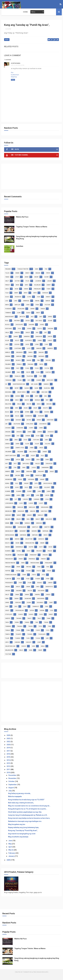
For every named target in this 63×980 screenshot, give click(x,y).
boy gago (39, 326)
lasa (38, 500)
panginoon (9, 564)
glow (27, 449)
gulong (48, 449)
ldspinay (14, 82)
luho (21, 508)
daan (41, 433)
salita (30, 596)
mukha (8, 365)
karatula (39, 481)
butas (29, 425)
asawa (18, 401)
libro (7, 504)
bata (35, 298)
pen (48, 572)
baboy (28, 278)
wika (31, 655)
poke (28, 584)
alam (36, 393)
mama (7, 528)
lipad (37, 350)
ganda (7, 449)
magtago (44, 516)
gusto (40, 334)
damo (30, 437)
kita (36, 489)
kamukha (39, 342)
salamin (19, 596)
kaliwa (18, 481)
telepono (30, 381)
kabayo (8, 477)
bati (41, 322)
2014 (9, 765)
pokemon (8, 314)
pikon (49, 576)
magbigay (21, 516)
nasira (7, 552)
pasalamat (49, 568)
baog (39, 409)
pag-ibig (48, 365)
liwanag (37, 504)
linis (16, 306)
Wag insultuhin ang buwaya (18, 842)
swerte (8, 624)
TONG (7, 393)
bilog (7, 417)
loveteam (18, 354)
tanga (43, 314)
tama (49, 624)
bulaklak (37, 290)
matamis (41, 361)
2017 (9, 756)
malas (19, 524)
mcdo (46, 540)
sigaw (29, 608)
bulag (7, 421)
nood (50, 552)
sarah (17, 604)
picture (47, 310)
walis (21, 655)
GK (6, 389)
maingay (8, 520)
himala (8, 465)
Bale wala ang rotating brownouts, (21, 808)
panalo (19, 369)
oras (28, 310)
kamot (48, 302)
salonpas (41, 596)
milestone (29, 544)
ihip (7, 469)
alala (28, 318)
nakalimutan (30, 548)
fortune (36, 445)
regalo (40, 588)
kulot (17, 346)
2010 (9, 778)
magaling (9, 516)
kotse (7, 492)
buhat (50, 326)
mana (17, 528)
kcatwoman (16, 68)
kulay (7, 346)
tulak (20, 385)
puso (37, 373)
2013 (9, 768)
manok (48, 306)
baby (37, 401)
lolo (7, 354)
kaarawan (45, 473)
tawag (27, 627)
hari (23, 461)
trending (8, 385)
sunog (31, 620)
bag (46, 401)
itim (15, 473)
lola (47, 504)
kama (28, 481)
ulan (19, 318)
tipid (40, 631)
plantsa (8, 584)
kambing (27, 342)
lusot (41, 508)
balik (19, 409)
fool (20, 334)
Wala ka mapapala (15, 802)
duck (38, 441)
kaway (42, 485)
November (13, 783)
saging (8, 592)
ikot (15, 469)
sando (48, 600)
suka (38, 377)
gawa (17, 449)
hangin (17, 338)
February (12, 858)
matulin (17, 310)
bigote (45, 413)
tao (46, 274)
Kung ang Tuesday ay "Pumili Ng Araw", (23, 836)
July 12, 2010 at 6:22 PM (18, 70)
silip (25, 612)
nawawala (19, 552)
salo (19, 377)
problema (21, 314)
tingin (30, 631)
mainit (19, 520)
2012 (9, 771)
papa (23, 568)
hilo (42, 461)
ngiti (41, 552)
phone (28, 576)
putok (47, 373)
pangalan (37, 294)
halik (7, 338)
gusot (7, 453)
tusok (38, 643)
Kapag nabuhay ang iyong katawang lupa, (24, 833)
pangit (8, 290)
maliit (38, 524)
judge (34, 473)
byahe (39, 425)
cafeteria (50, 425)
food (25, 445)
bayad (50, 322)
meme (7, 544)
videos (24, 651)
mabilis (8, 358)
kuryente (29, 346)
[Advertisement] (17, 676)
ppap (48, 584)
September (13, 790)
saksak (8, 596)
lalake (49, 286)
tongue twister (23, 274)
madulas (32, 512)
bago (17, 405)
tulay (7, 643)
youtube (8, 659)
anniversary (9, 322)
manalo (28, 528)
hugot (28, 465)
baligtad (8, 409)
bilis (7, 326)
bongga (45, 298)
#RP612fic (50, 385)
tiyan (28, 635)
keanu (7, 489)
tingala (20, 631)
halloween (33, 457)
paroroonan (35, 568)
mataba (30, 361)
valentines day (10, 651)
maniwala (9, 532)
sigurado (40, 608)
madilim (20, 512)
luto (29, 354)
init (46, 338)
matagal (46, 536)
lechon (17, 350)
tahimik (19, 624)
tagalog (18, 381)
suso (41, 620)
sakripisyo (49, 592)
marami (8, 361)
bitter (17, 417)
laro (7, 350)
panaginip (33, 560)
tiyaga (18, 635)
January (12, 861)
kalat (52, 477)
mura (17, 548)
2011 (9, 775)
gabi (46, 445)
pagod (50, 556)
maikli (31, 358)
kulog (36, 492)
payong (29, 572)
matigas (35, 540)
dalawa (31, 330)
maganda (19, 358)
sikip (7, 612)
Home (5, 12)
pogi (19, 584)
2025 (9, 741)
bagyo (27, 405)
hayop (28, 338)
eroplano (9, 334)
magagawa (45, 512)
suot (7, 381)
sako (38, 592)
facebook (18, 302)
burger (18, 425)
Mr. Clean (34, 389)
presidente (9, 588)
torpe (38, 635)
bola (37, 417)
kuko (17, 492)
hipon (18, 465)
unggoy (29, 647)
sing (47, 612)
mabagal (26, 306)
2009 (9, 865)
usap (39, 647)
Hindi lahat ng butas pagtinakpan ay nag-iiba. (25, 817)
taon (7, 627)
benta (7, 413)
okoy (29, 556)
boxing (47, 417)
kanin (26, 294)
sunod (21, 620)
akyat (17, 393)
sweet (51, 620)
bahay (36, 282)
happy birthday (11, 461)
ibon (38, 465)
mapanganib (22, 532)
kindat (26, 489)
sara (7, 604)
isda (39, 302)
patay (48, 278)
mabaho (50, 354)
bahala (37, 405)
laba (39, 496)
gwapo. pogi (20, 453)
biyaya (27, 417)
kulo (26, 492)
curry (31, 433)
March (11, 855)
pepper (8, 576)
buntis (8, 425)
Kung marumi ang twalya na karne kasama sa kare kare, (29, 823)
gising (29, 334)
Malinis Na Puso (22, 222)
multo (7, 548)
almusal (47, 393)
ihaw (47, 465)
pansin (43, 564)
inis (37, 338)
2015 (9, 762)
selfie (28, 377)
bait (47, 405)
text (41, 381)
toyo (48, 635)
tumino (18, 643)
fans (16, 445)
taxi (37, 627)
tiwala (8, 635)
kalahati (41, 477)
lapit (28, 500)
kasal (20, 485)
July (10, 796)
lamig (18, 500)
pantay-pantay (10, 568)
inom (16, 294)
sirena (42, 616)
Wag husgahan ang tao (17, 829)
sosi (52, 616)
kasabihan (9, 485)
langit (50, 346)
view (33, 651)
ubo (47, 643)
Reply (13, 85)
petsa (18, 576)
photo (39, 576)
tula (7, 298)
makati (30, 520)
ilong (29, 302)
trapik (7, 639)
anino (34, 397)
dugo (7, 302)
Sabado (46, 389)
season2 (18, 608)
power (38, 584)
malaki (38, 278)
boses (28, 326)
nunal (19, 556)
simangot (36, 612)
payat (18, 572)
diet (18, 441)
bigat (35, 413)
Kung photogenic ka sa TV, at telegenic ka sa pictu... (28, 814)
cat (6, 429)
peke (39, 572)
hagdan (50, 334)
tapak (17, 627)
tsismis (30, 639)
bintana (17, 326)
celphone (17, 429)
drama (28, 441)
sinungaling (20, 616)
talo (39, 624)
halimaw (20, 457)
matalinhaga (10, 540)
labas (49, 496)
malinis (41, 358)
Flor (12, 78)
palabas (8, 369)
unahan (17, 647)
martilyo (35, 532)
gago (7, 294)
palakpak (8, 560)
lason (47, 500)
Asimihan (20, 251)
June (10, 846)
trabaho (8, 318)
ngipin (31, 552)
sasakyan (28, 604)
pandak (45, 560)
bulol (17, 421)
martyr (47, 532)
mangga (39, 528)
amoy (38, 318)
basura (49, 409)
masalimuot (9, 536)
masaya (34, 536)
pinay (24, 580)
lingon (25, 504)
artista (22, 322)
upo (29, 385)
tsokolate (42, 639)
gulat (37, 449)
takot (29, 624)
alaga (27, 393)
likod (27, 350)
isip (6, 473)
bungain (41, 421)
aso (32, 322)
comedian (20, 433)
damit (49, 290)
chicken (8, 433)
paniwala (32, 564)
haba (32, 453)
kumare (19, 496)
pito (43, 580)
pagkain (8, 274)
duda (47, 441)
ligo (7, 306)
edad (7, 445)
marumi (19, 361)
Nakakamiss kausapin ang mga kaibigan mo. (25, 826)
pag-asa (39, 556)
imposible (26, 469)
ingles (38, 469)
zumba (39, 385)
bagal (7, 405)
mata (7, 310)
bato (27, 290)
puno (27, 373)
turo (28, 643)
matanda (23, 540)
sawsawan (41, 604)
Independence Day (19, 389)
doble (42, 330)
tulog (7, 278)
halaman (8, 457)
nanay (42, 548)
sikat (51, 608)
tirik (49, 631)
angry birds (22, 397)
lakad (40, 346)
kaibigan (29, 477)
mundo (18, 365)
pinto (34, 580)
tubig (49, 294)
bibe (17, 413)
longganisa (9, 508)
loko (46, 350)
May (10, 849)
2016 (9, 759)
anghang (8, 397)
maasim (39, 354)
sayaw (32, 314)
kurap (30, 496)
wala (43, 651)
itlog (27, 286)
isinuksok (49, 469)
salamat (8, 377)
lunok (31, 508)
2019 (9, 753)
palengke (21, 560)
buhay (47, 282)
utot (17, 282)
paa (38, 365)
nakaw (29, 365)
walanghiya (9, 655)
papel (41, 369)
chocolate (19, 330)
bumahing (29, 421)
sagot (18, 592)
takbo (7, 282)
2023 (9, 744)
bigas (26, 413)
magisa (33, 516)
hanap (45, 457)
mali (28, 524)
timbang (8, 631)
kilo (17, 489)
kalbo (7, 481)
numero (8, 556)
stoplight (9, 620)
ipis (6, 342)
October (12, 787)
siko (16, 612)
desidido (51, 437)
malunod (49, 524)
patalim (8, 572)
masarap (23, 536)
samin (27, 600)
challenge (30, 429)
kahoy (18, 477)
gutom (17, 286)
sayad (7, 608)
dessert (8, 441)
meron (17, 544)
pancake (31, 369)
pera (37, 310)
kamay (16, 342)
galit (7, 286)
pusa (30, 588)
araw (7, 45)
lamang (8, 500)
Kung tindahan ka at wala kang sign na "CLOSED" (26, 805)
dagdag (8, 437)
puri (20, 588)
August (11, 793)
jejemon (38, 286)
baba (28, 401)
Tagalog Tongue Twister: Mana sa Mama (32, 232)
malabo (8, 524)
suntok (48, 377)
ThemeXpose (27, 977)
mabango (8, 512)
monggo (41, 544)
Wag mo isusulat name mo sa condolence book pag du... (29, 811)
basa (17, 290)
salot (7, 600)
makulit (41, 520)
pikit (18, 373)
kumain (8, 496)
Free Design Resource (41, 977)
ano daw (45, 397)
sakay (28, 592)
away (16, 298)
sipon (32, 616)
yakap (40, 655)
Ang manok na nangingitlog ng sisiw (22, 839)
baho (26, 298)
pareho (8, 373)
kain (37, 274)
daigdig (19, 437)
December (13, 780)
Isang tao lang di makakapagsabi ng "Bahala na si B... (28, 820)
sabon (50, 588)
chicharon (43, 429)
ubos (7, 647)
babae (17, 278)
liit (16, 504)
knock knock (48, 489)
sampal (37, 600)
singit (7, 616)
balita (29, 409)
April (10, 852)
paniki (21, 564)
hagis (41, 453)
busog (7, 330)
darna (40, 437)
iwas (24, 473)
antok (7, 401)
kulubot (47, 492)
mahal (37, 306)
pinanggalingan (11, 580)
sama (17, 600)
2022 (9, 747)
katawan (31, 485)
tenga (46, 627)
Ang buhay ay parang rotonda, (19, 798)
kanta (50, 342)
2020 (9, 750)
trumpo (18, 639)
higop (33, 461)
